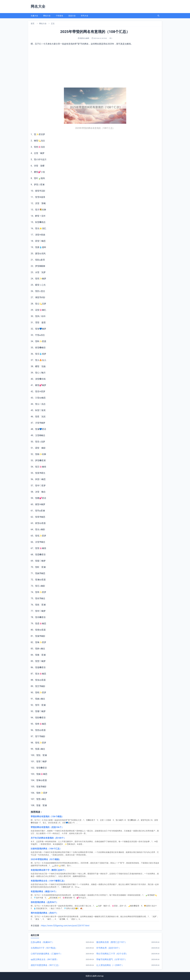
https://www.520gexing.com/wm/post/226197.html (65, 926)
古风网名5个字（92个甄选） (44, 948)
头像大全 (34, 16)
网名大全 (47, 16)
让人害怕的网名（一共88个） (110, 965)
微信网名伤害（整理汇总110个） (112, 942)
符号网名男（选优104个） (109, 948)
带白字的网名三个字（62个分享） (112, 954)
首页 (33, 24)
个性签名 (59, 16)
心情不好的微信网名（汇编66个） (47, 954)
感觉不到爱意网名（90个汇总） (45, 965)
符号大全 (85, 16)
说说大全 (72, 16)
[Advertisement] (95, 67)
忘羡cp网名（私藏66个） (42, 942)
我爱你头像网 (91, 976)
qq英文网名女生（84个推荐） (45, 959)
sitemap (100, 976)
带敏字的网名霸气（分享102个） (112, 959)
